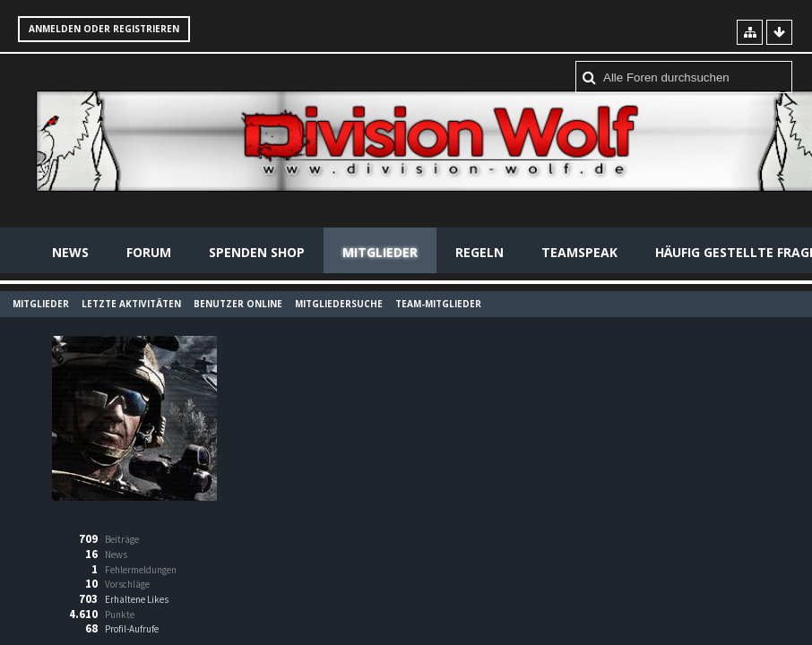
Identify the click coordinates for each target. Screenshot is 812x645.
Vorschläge (127, 584)
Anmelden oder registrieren (104, 29)
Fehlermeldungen (141, 570)
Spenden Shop (257, 252)
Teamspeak (579, 252)
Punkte (120, 615)
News (70, 252)
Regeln (479, 252)
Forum (149, 252)
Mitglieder (380, 252)
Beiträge (122, 539)
